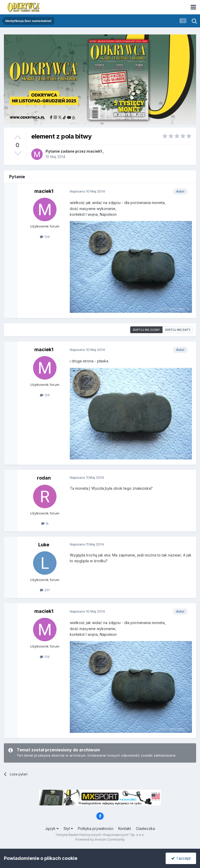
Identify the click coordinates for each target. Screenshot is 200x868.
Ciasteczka (145, 828)
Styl (68, 828)
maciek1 (94, 151)
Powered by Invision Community (100, 839)
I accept (181, 858)
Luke (44, 545)
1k (45, 523)
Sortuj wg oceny (146, 330)
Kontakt (125, 828)
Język (52, 828)
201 (45, 590)
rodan (44, 478)
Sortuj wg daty (178, 330)
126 (45, 237)
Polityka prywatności (96, 828)
